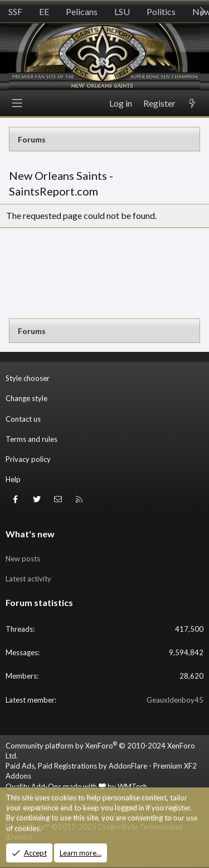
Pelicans (82, 11)
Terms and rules (31, 439)
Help (13, 479)
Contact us (23, 419)
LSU (122, 11)
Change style (26, 398)
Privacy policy (28, 459)
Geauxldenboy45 (175, 700)
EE (44, 11)
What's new (30, 534)
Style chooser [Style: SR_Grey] (28, 378)
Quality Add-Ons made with (56, 786)
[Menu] (17, 103)
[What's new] (192, 104)
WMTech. (133, 786)
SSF (15, 11)
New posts (23, 559)
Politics (161, 11)
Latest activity (28, 579)
